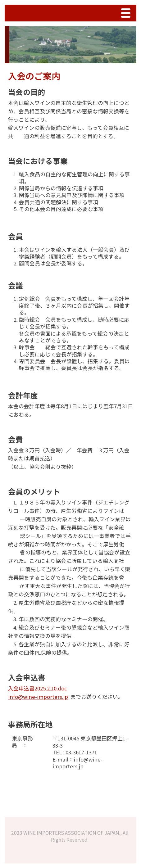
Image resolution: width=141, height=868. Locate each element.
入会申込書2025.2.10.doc (38, 688)
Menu (127, 14)
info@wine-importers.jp (38, 697)
